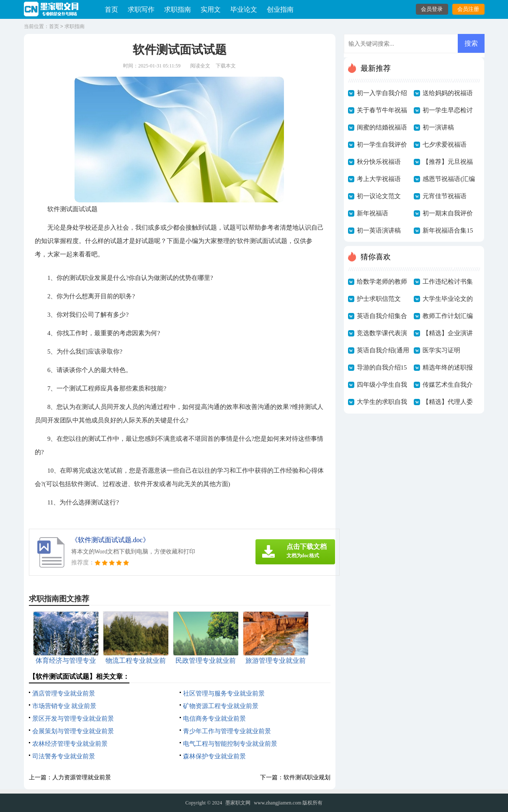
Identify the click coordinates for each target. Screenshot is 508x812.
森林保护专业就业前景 (214, 756)
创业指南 (280, 9)
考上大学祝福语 (379, 179)
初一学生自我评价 (382, 145)
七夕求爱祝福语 (445, 145)
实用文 (211, 9)
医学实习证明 (441, 350)
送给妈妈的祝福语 (448, 93)
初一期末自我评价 (448, 213)
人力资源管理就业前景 (82, 777)
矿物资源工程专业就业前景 (221, 706)
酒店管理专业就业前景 (64, 693)
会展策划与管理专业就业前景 (73, 731)
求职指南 (178, 9)
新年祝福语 (373, 213)
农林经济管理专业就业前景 (70, 744)
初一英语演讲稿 (379, 230)
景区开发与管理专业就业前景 (73, 719)
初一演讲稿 (438, 127)
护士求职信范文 (379, 299)
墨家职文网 (238, 803)
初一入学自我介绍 (382, 93)
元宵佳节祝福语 (445, 196)
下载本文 (226, 66)
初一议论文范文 (379, 196)
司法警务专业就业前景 (64, 756)
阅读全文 (200, 66)
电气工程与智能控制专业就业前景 (230, 744)
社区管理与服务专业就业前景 (224, 693)
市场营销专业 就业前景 (64, 706)
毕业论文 (244, 9)
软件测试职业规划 (307, 777)
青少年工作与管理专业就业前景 (227, 731)
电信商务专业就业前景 (214, 719)
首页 (111, 9)
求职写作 (141, 9)
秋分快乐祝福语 (379, 162)
